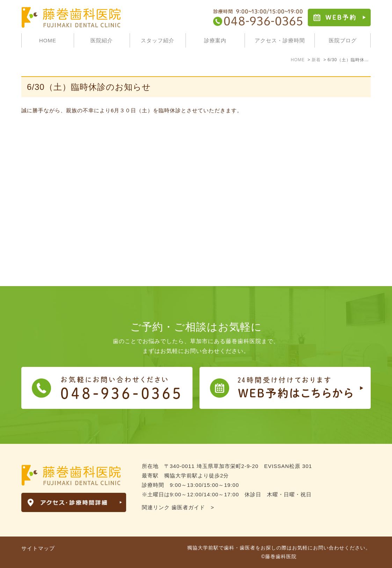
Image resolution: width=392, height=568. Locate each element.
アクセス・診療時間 (280, 40)
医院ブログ (343, 40)
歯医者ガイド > (193, 507)
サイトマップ (38, 548)
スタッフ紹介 (158, 40)
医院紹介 (102, 40)
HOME (48, 40)
